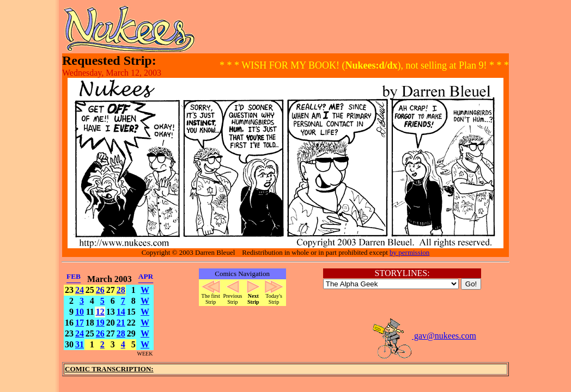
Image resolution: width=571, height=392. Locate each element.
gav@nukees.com (424, 336)
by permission (409, 252)
